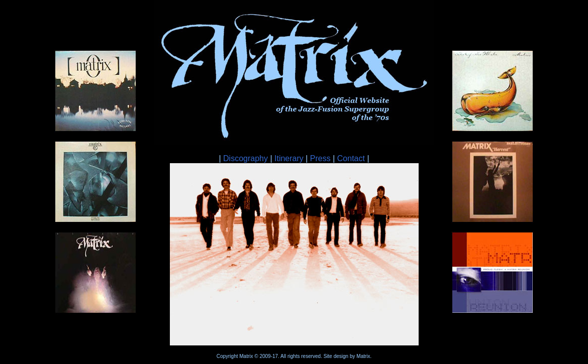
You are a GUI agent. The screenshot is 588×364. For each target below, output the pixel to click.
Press (320, 158)
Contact (351, 158)
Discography (246, 158)
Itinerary (289, 158)
